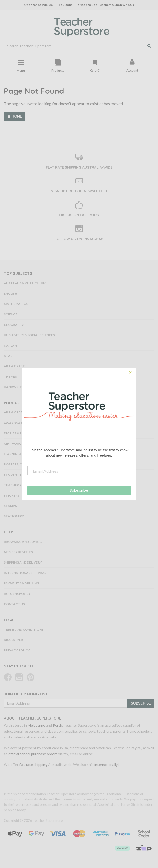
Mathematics (16, 304)
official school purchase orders (33, 754)
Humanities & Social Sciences (29, 335)
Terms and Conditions (24, 630)
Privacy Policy (17, 650)
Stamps (10, 506)
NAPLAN (10, 345)
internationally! (107, 765)
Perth (57, 725)
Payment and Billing (21, 583)
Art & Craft (14, 366)
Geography (14, 325)
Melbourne (36, 725)
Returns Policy (17, 594)
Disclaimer (13, 640)
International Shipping (25, 573)
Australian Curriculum (25, 283)
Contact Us (14, 604)
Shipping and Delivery (23, 562)
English (10, 294)
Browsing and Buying (23, 542)
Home (15, 116)
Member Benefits (18, 552)
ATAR (8, 356)
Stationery (14, 516)
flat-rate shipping (33, 765)
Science (11, 314)
